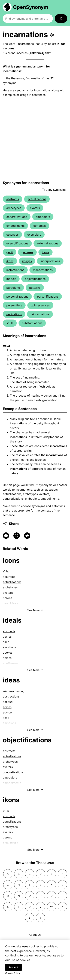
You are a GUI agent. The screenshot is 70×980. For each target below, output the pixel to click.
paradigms (13, 288)
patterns (35, 288)
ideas (11, 680)
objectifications (35, 279)
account (8, 702)
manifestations (43, 270)
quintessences (40, 305)
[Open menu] (65, 7)
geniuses (27, 252)
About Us (35, 935)
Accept (13, 969)
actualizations (37, 199)
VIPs (6, 571)
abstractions (11, 696)
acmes (7, 637)
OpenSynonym (31, 7)
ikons (10, 261)
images (27, 261)
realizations (14, 314)
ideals (12, 620)
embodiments (15, 226)
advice (7, 712)
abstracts (13, 199)
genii (10, 252)
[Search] (61, 19)
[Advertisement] (35, 137)
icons (45, 252)
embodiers (43, 217)
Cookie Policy (13, 975)
